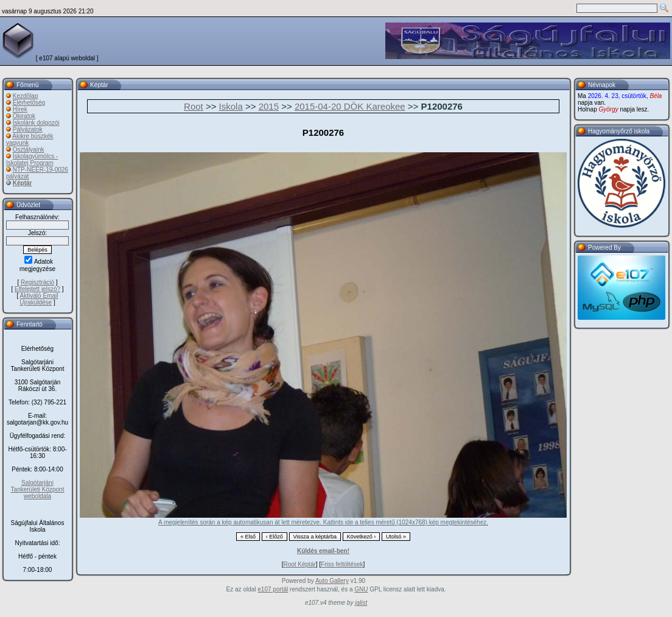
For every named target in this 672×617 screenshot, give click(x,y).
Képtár (23, 183)
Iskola (231, 106)
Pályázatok (28, 129)
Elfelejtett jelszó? (37, 289)
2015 (269, 106)
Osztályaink (29, 150)
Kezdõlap (26, 96)
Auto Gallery (332, 581)
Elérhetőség (29, 103)
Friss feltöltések (342, 564)
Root (194, 106)
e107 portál (273, 589)
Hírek (20, 109)
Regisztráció (37, 282)
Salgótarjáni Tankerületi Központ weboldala (38, 489)
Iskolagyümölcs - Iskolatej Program (32, 160)
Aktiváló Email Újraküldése (39, 299)
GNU (361, 589)
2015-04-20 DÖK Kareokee (350, 106)
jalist (361, 603)
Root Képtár (299, 564)
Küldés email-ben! (323, 551)
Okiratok (24, 116)
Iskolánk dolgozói (36, 123)
